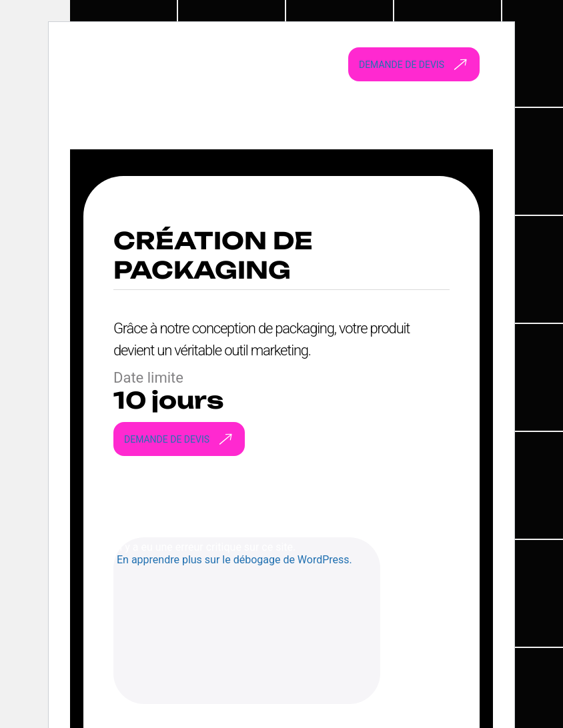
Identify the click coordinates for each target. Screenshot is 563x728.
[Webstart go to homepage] (193, 64)
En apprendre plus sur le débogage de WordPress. (234, 560)
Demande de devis (416, 65)
